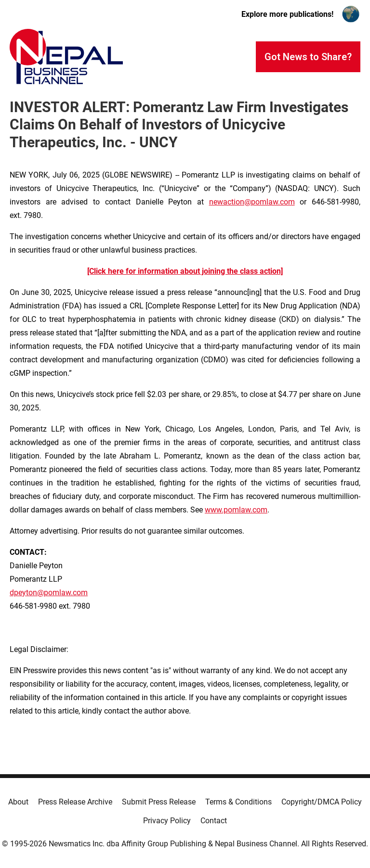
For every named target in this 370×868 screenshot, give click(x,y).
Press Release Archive (75, 802)
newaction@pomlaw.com (252, 202)
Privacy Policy (167, 821)
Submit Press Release (159, 802)
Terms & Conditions (238, 802)
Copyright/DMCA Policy (322, 802)
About (18, 802)
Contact (214, 821)
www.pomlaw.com (236, 510)
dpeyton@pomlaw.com (49, 593)
